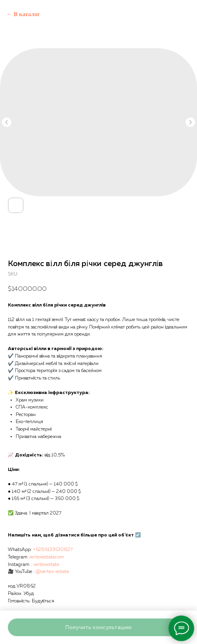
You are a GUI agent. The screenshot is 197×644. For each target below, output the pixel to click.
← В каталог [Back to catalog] (23, 14)
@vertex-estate (52, 572)
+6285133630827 (53, 550)
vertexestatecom (46, 557)
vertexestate (46, 565)
